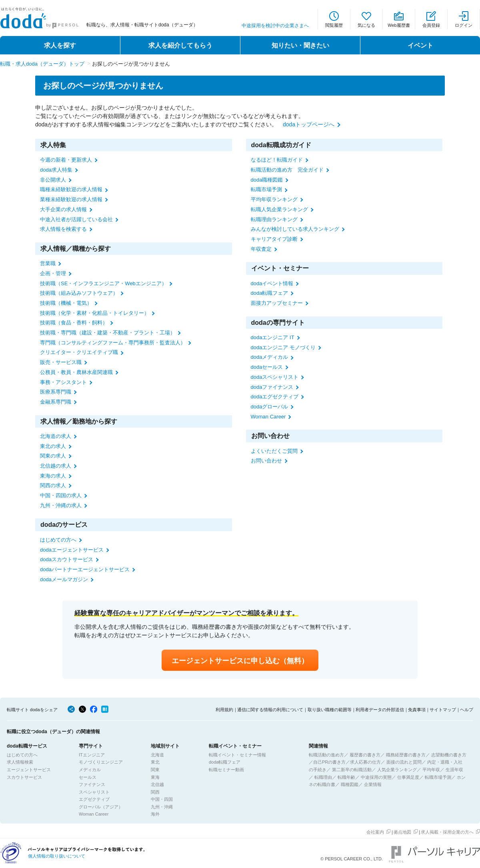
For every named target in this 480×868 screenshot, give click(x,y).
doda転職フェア (270, 293)
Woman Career (268, 417)
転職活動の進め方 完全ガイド (287, 170)
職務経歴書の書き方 (406, 755)
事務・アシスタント (63, 382)
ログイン (464, 25)
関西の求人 (53, 485)
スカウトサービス (24, 777)
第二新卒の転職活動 (352, 770)
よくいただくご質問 (274, 451)
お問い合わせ (266, 461)
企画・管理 (53, 273)
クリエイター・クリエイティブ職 (79, 352)
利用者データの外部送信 (380, 710)
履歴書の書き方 (365, 755)
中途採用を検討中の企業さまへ (275, 26)
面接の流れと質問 (404, 762)
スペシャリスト (94, 792)
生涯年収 (454, 770)
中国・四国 (162, 799)
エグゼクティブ (94, 799)
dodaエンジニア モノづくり (283, 347)
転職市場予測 (266, 189)
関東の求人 (53, 456)
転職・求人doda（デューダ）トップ (42, 64)
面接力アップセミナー (277, 303)
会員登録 (431, 25)
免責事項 (417, 710)
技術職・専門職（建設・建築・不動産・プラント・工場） (108, 333)
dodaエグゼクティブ (275, 397)
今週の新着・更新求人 (66, 160)
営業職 (48, 263)
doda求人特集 (56, 170)
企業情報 (373, 784)
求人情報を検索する (63, 229)
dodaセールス (267, 367)
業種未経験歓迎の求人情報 (71, 199)
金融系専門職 (56, 402)
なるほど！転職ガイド (277, 160)
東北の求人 (53, 446)
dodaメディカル (270, 357)
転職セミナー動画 (226, 770)
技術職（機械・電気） (66, 303)
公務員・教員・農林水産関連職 (76, 372)
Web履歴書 (399, 25)
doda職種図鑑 (267, 180)
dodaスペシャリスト (275, 377)
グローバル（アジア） (101, 807)
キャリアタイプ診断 (274, 239)
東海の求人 (53, 476)
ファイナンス (92, 784)
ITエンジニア (92, 755)
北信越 (157, 784)
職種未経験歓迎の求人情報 (71, 189)
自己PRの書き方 (329, 762)
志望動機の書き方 (449, 755)
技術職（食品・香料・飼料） (74, 323)
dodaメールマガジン (64, 579)
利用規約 (224, 710)
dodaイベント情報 (272, 283)
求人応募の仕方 (365, 762)
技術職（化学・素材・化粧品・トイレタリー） (95, 313)
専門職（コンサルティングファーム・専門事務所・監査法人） (113, 343)
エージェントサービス (29, 770)
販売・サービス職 (61, 362)
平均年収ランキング (274, 199)
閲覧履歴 (334, 25)
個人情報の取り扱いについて (57, 856)
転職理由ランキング (274, 219)
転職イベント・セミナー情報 (237, 755)
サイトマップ (443, 710)
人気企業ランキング (397, 770)
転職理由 (323, 777)
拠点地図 (402, 832)
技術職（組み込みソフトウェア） (79, 293)
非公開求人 (53, 180)
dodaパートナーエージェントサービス (85, 569)
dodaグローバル (270, 407)
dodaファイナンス (272, 387)
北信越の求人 (56, 466)
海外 (155, 814)
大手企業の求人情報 (63, 209)
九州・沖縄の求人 (61, 505)
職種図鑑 (350, 784)
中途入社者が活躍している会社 (76, 219)
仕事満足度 (408, 777)
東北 (155, 762)
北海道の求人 (56, 436)
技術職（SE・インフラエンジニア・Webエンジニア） (103, 283)
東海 (155, 777)
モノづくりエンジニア (101, 762)
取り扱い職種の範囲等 (330, 710)
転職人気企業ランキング (279, 209)
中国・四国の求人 (61, 495)
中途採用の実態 (376, 777)
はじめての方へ (58, 540)
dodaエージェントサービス (72, 550)
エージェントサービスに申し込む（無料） (240, 661)
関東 (155, 770)
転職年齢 (346, 777)
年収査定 (261, 249)
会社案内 (375, 832)
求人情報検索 (20, 762)
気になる (366, 25)
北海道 (157, 755)
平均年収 (431, 770)
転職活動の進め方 (326, 755)
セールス (88, 777)
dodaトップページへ (309, 124)
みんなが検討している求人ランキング (295, 229)
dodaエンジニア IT (273, 337)
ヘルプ (467, 710)
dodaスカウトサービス (67, 559)
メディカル (90, 770)
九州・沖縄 (162, 807)
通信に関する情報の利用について (270, 710)
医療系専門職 (56, 392)
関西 (155, 792)
